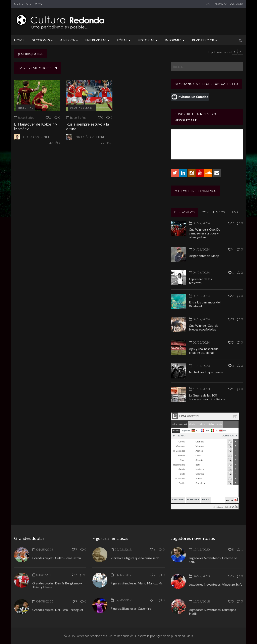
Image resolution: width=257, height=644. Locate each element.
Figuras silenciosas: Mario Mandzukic (137, 583)
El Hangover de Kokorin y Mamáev (36, 126)
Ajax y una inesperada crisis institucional (204, 351)
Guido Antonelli (38, 137)
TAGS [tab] (236, 212)
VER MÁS (54, 143)
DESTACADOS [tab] (185, 212)
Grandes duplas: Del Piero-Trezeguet (58, 610)
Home (19, 40)
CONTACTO (236, 4)
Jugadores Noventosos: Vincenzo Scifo (216, 584)
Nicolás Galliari (90, 137)
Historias (148, 40)
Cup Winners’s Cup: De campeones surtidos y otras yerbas (205, 233)
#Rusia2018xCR (82, 108)
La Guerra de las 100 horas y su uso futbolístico (207, 397)
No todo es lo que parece (206, 372)
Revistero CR (205, 40)
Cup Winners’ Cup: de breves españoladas (204, 327)
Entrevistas (98, 40)
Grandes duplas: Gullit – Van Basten (57, 558)
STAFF (209, 4)
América (70, 40)
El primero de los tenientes (200, 281)
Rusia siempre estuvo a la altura (88, 126)
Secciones (43, 40)
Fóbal (124, 40)
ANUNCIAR (221, 4)
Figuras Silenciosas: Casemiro (131, 608)
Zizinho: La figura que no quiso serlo (135, 558)
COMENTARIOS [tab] (213, 212)
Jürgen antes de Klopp (68, 52)
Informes (175, 40)
